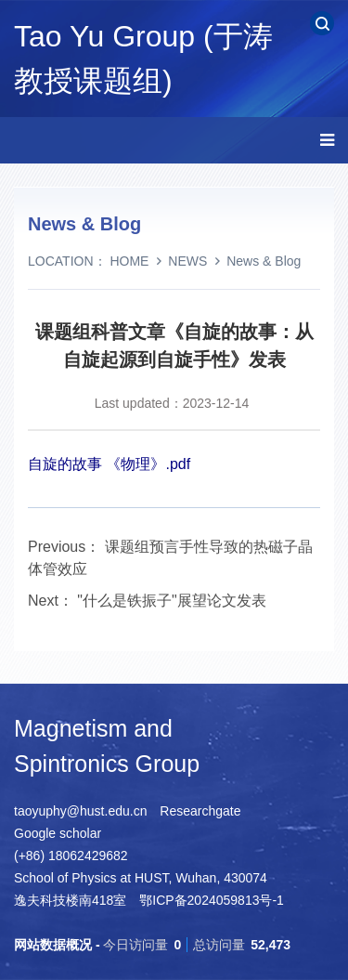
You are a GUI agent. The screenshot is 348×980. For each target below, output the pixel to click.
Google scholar (58, 833)
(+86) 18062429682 (71, 856)
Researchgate (200, 811)
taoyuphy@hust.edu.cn (80, 811)
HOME (129, 261)
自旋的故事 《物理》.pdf (109, 464)
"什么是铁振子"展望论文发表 (171, 601)
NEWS (187, 261)
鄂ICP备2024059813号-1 (212, 900)
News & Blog (264, 261)
